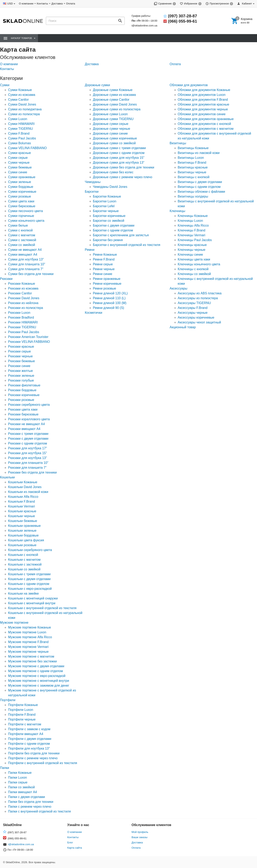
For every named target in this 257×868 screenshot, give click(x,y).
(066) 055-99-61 (183, 21)
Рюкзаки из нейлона (23, 303)
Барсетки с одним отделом (113, 230)
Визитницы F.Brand (192, 163)
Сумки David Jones (22, 104)
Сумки (5, 85)
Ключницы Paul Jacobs (195, 240)
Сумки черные (19, 163)
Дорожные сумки (97, 85)
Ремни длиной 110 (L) (109, 298)
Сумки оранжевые (22, 177)
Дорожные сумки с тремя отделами (119, 148)
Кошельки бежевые (23, 521)
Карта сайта (75, 848)
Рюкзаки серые (19, 351)
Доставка (57, 4)
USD (10, 4)
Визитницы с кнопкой (194, 177)
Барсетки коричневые (109, 216)
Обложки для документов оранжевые (206, 119)
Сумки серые (18, 158)
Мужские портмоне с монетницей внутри (39, 681)
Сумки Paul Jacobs (22, 138)
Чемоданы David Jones (110, 187)
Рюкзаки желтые (21, 371)
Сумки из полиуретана (25, 109)
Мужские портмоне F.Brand (28, 642)
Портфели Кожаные (23, 705)
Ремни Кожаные (105, 255)
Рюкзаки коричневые (24, 395)
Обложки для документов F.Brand (203, 100)
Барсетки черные (106, 211)
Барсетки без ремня (108, 240)
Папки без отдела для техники (31, 802)
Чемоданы (93, 182)
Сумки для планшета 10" (27, 264)
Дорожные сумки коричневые (115, 138)
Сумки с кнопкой (20, 230)
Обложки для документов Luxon (202, 95)
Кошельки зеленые (22, 531)
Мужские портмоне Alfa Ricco (30, 637)
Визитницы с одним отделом (199, 187)
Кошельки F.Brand (22, 501)
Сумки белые (18, 225)
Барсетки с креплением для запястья (121, 235)
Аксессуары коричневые (196, 317)
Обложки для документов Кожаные (204, 90)
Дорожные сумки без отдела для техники (124, 167)
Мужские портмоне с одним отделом (35, 671)
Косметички (94, 313)
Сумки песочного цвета (25, 211)
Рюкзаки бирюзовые (23, 414)
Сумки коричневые (22, 192)
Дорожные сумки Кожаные (113, 90)
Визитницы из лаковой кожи (199, 153)
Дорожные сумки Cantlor (111, 100)
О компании (26, 4)
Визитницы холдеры (193, 196)
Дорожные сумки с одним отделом (119, 153)
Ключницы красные (192, 245)
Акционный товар (183, 327)
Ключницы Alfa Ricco (193, 225)
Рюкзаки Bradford (21, 317)
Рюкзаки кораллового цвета (29, 419)
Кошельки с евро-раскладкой (30, 589)
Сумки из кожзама (22, 95)
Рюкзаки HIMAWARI (23, 322)
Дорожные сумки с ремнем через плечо (123, 177)
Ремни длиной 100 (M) (110, 303)
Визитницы (178, 143)
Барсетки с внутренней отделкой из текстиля (127, 245)
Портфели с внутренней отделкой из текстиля (43, 763)
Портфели (8, 700)
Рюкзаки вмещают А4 (24, 429)
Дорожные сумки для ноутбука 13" (119, 163)
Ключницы (177, 211)
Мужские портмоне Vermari (28, 647)
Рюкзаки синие (19, 366)
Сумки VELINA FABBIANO (27, 148)
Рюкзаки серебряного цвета (29, 405)
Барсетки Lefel (104, 206)
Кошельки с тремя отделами (29, 574)
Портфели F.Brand (22, 715)
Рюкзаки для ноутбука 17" (27, 448)
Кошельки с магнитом (24, 560)
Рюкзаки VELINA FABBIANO (29, 342)
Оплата (71, 4)
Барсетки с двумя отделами (114, 225)
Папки (5, 768)
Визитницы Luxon (191, 158)
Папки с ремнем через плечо (30, 807)
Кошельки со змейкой (24, 569)
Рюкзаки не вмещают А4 (26, 424)
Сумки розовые (19, 196)
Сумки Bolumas (19, 143)
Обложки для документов (189, 85)
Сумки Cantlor (18, 100)
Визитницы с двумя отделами (200, 182)
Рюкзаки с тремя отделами (28, 434)
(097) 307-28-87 (183, 16)
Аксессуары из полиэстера (198, 298)
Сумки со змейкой (22, 245)
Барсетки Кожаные (107, 196)
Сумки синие (18, 172)
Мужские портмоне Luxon (27, 632)
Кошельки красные (22, 511)
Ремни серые (103, 264)
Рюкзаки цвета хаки (23, 409)
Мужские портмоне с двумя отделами (36, 666)
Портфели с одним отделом (29, 744)
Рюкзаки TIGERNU (22, 327)
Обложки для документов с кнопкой (204, 124)
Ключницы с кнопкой (193, 269)
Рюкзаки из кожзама (23, 288)
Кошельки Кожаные (23, 482)
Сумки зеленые (20, 182)
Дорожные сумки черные (112, 129)
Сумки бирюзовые (22, 206)
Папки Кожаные (20, 773)
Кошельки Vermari (22, 506)
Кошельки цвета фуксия (26, 540)
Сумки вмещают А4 (23, 255)
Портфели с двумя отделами (30, 739)
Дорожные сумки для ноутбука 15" (119, 158)
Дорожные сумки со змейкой (114, 143)
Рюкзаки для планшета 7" (27, 468)
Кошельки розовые (22, 545)
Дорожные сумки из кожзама (114, 95)
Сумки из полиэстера (24, 114)
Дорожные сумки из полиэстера (117, 109)
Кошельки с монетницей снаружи (33, 598)
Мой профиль (140, 832)
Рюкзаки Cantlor (20, 293)
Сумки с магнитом (22, 235)
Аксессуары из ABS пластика (200, 293)
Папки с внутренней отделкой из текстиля (39, 811)
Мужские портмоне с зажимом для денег (39, 686)
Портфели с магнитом (25, 724)
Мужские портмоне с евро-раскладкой (37, 676)
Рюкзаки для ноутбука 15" (27, 453)
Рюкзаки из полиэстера (26, 308)
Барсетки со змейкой (109, 221)
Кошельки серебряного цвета (30, 550)
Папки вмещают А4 (23, 792)
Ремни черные (104, 269)
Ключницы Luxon (190, 221)
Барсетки (92, 192)
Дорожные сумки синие (110, 133)
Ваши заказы (140, 837)
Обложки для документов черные (203, 109)
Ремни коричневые (107, 284)
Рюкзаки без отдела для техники (32, 472)
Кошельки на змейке (23, 593)
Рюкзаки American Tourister (28, 337)
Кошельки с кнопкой (23, 555)
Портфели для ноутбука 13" (29, 748)
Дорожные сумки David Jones (115, 104)
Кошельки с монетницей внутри (32, 603)
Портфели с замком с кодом (29, 729)
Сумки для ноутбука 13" (26, 259)
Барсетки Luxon (105, 201)
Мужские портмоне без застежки (32, 661)
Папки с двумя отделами (27, 797)
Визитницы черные (192, 172)
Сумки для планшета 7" (26, 269)
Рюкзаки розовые (21, 400)
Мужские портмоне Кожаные (29, 627)
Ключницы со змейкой (194, 274)
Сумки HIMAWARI (21, 124)
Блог (70, 842)
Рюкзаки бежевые (22, 361)
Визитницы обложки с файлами (201, 192)
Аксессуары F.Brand (193, 308)
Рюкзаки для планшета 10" (28, 463)
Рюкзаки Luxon (19, 313)
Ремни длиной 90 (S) (108, 308)
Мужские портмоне (14, 623)
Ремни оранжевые (107, 279)
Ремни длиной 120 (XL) (110, 293)
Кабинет (244, 4)
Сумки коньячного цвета (26, 221)
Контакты (42, 4)
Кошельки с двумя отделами (29, 579)
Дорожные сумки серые (111, 124)
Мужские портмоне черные (28, 652)
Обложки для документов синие (202, 114)
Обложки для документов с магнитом (206, 129)
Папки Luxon (17, 778)
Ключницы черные (192, 250)
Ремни (90, 250)
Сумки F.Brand (19, 133)
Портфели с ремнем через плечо (33, 758)
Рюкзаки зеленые (21, 376)
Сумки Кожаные (20, 90)
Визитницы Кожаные (193, 148)
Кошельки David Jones (25, 487)
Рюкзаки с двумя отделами (28, 439)
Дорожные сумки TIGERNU (113, 119)
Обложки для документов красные (204, 104)
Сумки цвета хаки (21, 201)
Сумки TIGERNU (21, 129)
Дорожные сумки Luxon (110, 114)
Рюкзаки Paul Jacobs (24, 332)
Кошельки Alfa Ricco (23, 497)
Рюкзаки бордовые (22, 390)
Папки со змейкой (21, 787)
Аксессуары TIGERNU (194, 303)
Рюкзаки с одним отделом (27, 443)
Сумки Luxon (18, 119)
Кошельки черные (22, 516)
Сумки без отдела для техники (31, 274)
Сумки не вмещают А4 (25, 250)
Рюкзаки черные (20, 356)
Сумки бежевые (20, 167)
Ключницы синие (190, 255)
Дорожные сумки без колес (113, 172)
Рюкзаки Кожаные (22, 284)
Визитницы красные (193, 167)
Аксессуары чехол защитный (199, 322)
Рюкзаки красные (21, 347)
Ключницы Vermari (192, 235)
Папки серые (18, 782)
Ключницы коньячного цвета (199, 264)
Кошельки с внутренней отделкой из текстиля (42, 608)
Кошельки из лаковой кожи (28, 492)
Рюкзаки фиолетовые (24, 385)
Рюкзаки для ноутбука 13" (27, 458)
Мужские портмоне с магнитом (31, 656)
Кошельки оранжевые (24, 526)
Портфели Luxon (21, 710)
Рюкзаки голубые (21, 380)
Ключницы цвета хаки (194, 259)
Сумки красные (19, 153)
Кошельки (7, 477)
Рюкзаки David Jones (24, 298)
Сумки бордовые (21, 187)
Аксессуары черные (193, 313)
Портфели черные (22, 719)
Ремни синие (103, 274)
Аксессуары (179, 288)
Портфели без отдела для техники (34, 753)
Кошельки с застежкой (25, 564)
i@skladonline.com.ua (144, 26)
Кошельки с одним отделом (29, 584)
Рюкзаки (6, 279)
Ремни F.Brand (104, 259)
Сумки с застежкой (22, 240)
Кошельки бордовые (23, 535)
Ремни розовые (105, 288)
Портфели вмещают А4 (26, 734)
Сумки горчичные (21, 216)
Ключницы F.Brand (192, 230)
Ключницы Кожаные (193, 216)
